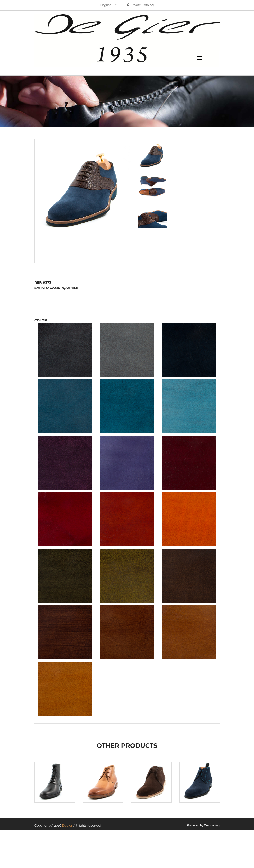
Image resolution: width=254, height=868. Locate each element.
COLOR (41, 320)
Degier (67, 825)
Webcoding (212, 825)
